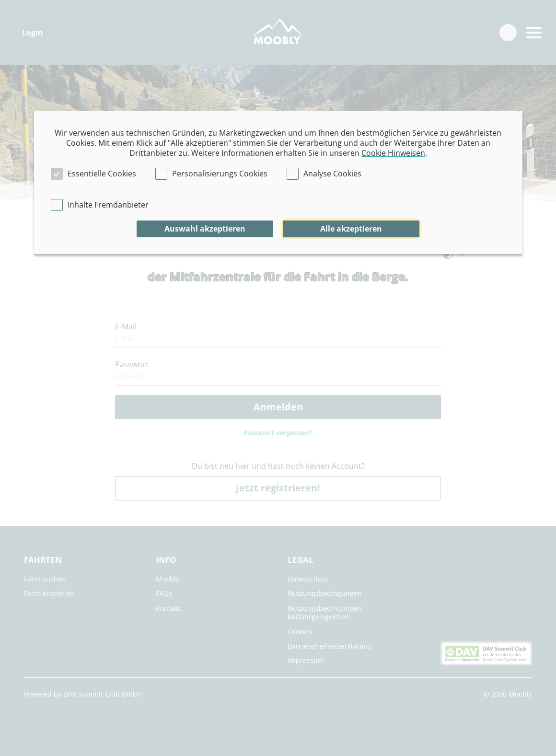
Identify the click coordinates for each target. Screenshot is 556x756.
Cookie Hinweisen (393, 153)
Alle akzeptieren (351, 229)
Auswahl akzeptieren (205, 229)
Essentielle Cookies (102, 174)
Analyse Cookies (332, 174)
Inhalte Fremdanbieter (108, 205)
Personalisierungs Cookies (220, 174)
